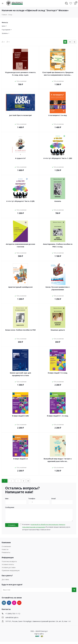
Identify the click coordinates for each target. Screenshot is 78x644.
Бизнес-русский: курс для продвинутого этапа (20, 374)
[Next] (24, 481)
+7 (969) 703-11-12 (13, 616)
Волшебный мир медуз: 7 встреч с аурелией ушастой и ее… (58, 460)
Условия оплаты (8, 567)
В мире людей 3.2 (20, 459)
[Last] (28, 481)
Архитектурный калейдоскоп (20, 287)
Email (54, 499)
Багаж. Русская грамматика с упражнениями (58, 288)
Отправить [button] (12, 527)
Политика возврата (9, 564)
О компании (6, 549)
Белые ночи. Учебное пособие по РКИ (20, 330)
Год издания (6, 30)
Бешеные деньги (58, 330)
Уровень (5, 33)
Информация (8, 560)
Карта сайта (39, 636)
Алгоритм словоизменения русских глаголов (20, 245)
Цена (4, 26)
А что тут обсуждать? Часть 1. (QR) (58, 158)
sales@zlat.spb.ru (12, 620)
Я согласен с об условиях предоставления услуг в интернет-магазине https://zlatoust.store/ (46, 529)
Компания (6, 545)
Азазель (58, 201)
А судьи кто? (20, 158)
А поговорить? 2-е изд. (58, 115)
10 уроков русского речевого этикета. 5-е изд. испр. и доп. (20, 74)
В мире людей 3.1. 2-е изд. (58, 416)
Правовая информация (11, 573)
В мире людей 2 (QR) (20, 416)
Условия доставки (9, 570)
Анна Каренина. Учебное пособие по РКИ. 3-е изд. (58, 245)
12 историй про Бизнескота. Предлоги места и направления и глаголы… (58, 74)
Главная (4, 15)
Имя (7, 499)
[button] (4, 3)
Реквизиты (6, 555)
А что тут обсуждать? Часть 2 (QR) (20, 201)
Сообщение (10, 507)
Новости (5, 552)
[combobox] (31, 502)
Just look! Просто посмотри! (20, 115)
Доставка (5, 582)
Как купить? (7, 578)
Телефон (32, 499)
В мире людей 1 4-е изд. (58, 373)
